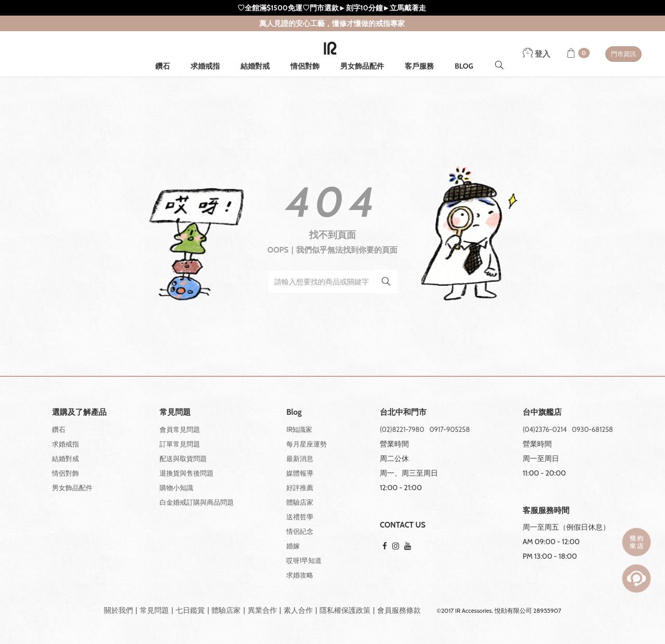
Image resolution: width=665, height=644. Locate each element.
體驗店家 (300, 502)
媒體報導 (300, 473)
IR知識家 (299, 429)
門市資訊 (623, 54)
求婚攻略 (300, 575)
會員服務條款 (399, 610)
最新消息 (300, 458)
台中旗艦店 (542, 412)
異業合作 (262, 610)
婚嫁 (293, 546)
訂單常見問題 (180, 444)
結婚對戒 (255, 66)
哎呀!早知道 (304, 560)
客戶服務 (419, 66)
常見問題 (154, 610)
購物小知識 (176, 488)
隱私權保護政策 (345, 610)
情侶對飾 (305, 66)
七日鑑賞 (190, 610)
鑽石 (163, 66)
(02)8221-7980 (402, 429)
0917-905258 (450, 429)
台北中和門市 (403, 412)
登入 (536, 54)
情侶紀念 (300, 531)
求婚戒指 (205, 66)
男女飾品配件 (362, 66)
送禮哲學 (300, 517)
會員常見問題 (180, 429)
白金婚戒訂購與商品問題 (197, 502)
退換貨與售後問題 (187, 473)
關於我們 (118, 610)
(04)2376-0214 (545, 429)
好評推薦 (300, 488)
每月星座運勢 (307, 444)
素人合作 (298, 610)
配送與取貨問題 (183, 458)
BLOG (464, 66)
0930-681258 (593, 429)
